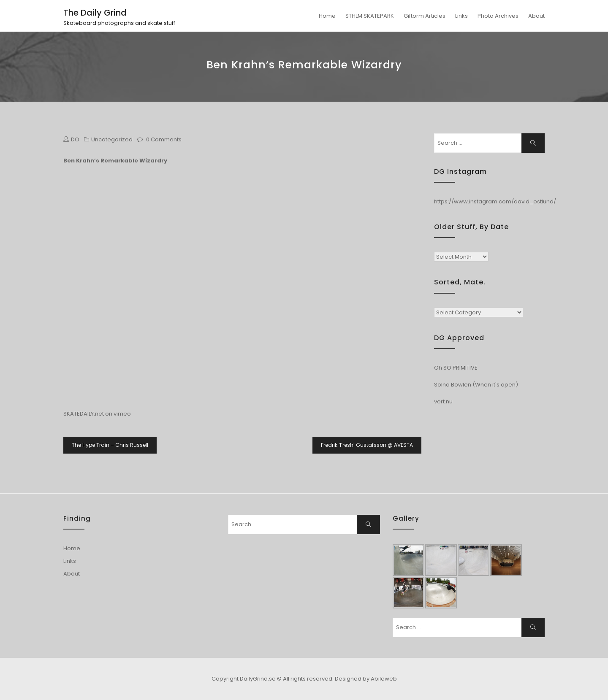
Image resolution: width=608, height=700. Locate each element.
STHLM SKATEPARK (370, 16)
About (536, 16)
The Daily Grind (95, 13)
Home (327, 16)
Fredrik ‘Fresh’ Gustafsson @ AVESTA (367, 445)
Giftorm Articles (425, 16)
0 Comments (164, 139)
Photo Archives (498, 16)
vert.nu (443, 401)
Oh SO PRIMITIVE (456, 368)
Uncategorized (112, 139)
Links (461, 16)
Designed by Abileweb (366, 679)
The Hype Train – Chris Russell (110, 445)
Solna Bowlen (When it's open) (476, 385)
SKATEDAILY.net (84, 414)
